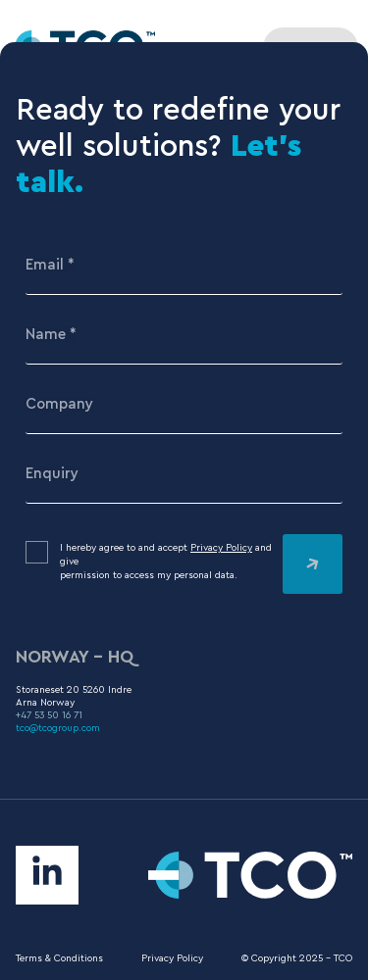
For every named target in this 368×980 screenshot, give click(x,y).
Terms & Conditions (59, 958)
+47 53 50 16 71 (49, 715)
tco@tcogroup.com (58, 728)
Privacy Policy (221, 548)
